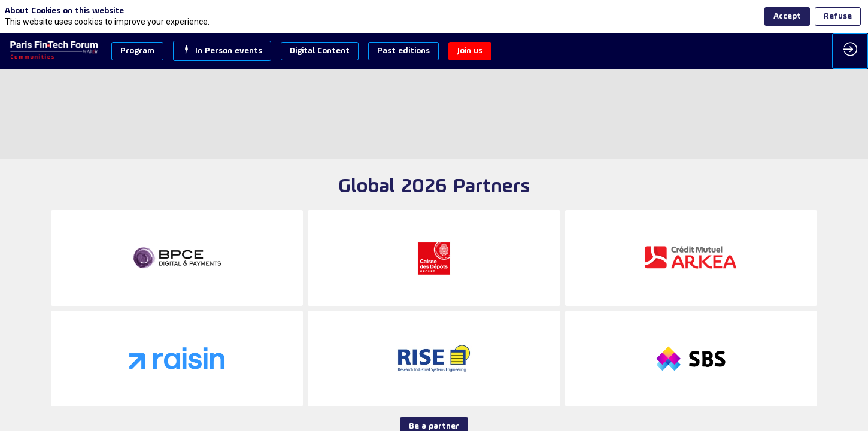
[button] (137, 51)
